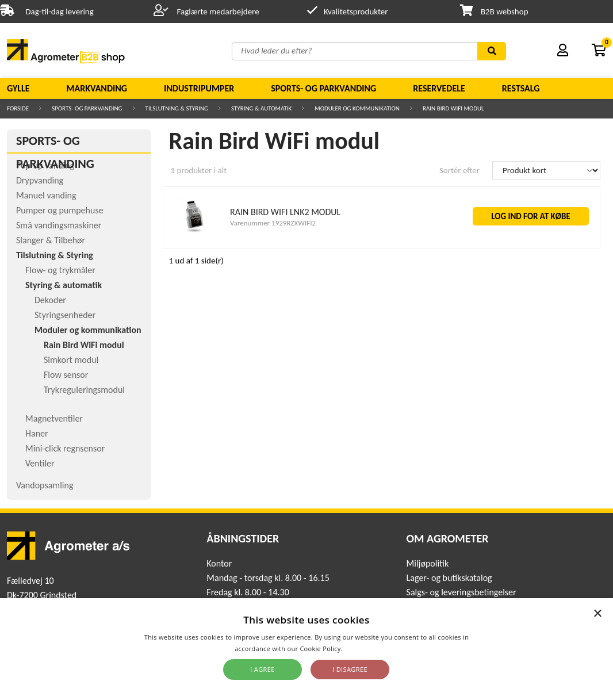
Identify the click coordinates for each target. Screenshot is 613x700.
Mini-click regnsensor (65, 448)
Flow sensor (66, 375)
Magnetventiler (54, 418)
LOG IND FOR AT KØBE (531, 216)
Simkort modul (71, 360)
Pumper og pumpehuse (60, 210)
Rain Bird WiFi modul (453, 108)
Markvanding (97, 88)
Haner (37, 433)
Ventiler (40, 463)
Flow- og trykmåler (60, 270)
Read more (361, 649)
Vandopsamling (45, 485)
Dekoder (50, 300)
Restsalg (521, 88)
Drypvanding (40, 180)
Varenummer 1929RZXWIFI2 (273, 223)
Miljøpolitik (428, 563)
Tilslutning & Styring (177, 108)
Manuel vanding (46, 195)
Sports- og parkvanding (323, 88)
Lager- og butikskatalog (449, 578)
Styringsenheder (65, 315)
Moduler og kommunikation (357, 108)
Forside (18, 108)
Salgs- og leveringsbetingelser (461, 592)
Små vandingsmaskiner (59, 225)
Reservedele (439, 88)
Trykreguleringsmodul (84, 390)
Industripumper (199, 88)
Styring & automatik (261, 108)
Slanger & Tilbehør (51, 240)
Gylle (18, 88)
